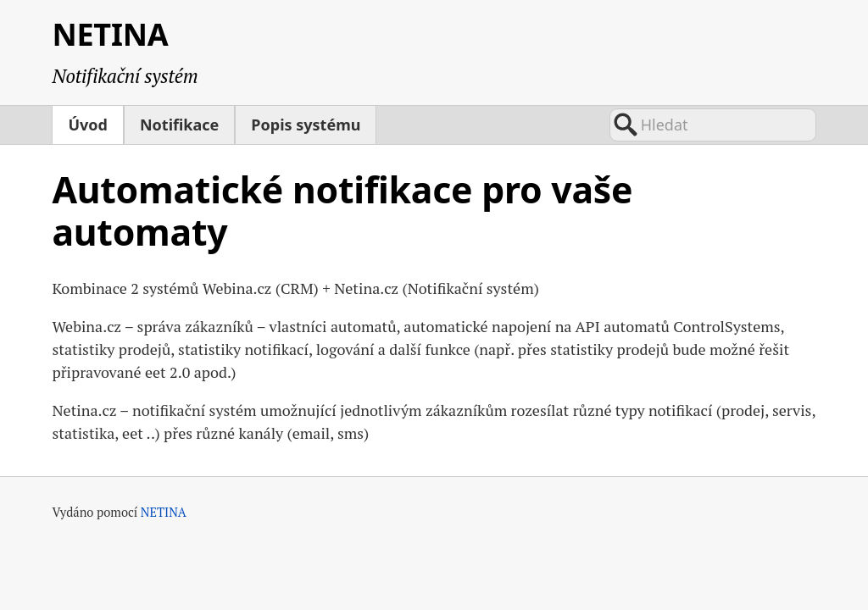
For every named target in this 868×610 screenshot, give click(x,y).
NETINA (110, 34)
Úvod (88, 125)
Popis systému (306, 125)
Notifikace (179, 125)
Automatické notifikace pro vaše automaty (342, 211)
